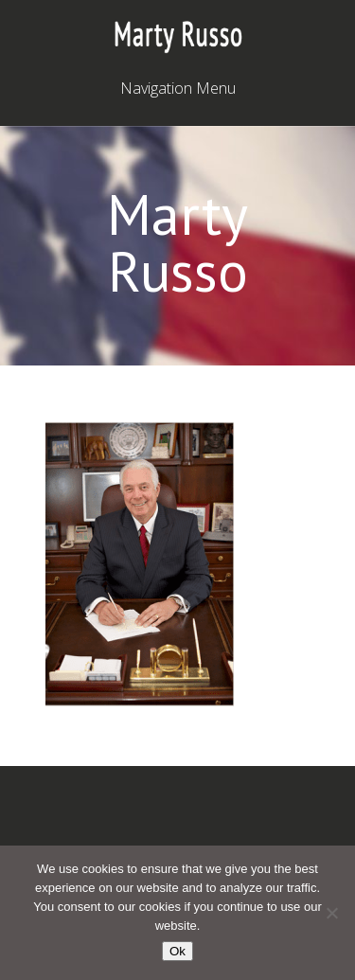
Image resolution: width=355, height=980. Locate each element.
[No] (331, 913)
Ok (177, 951)
